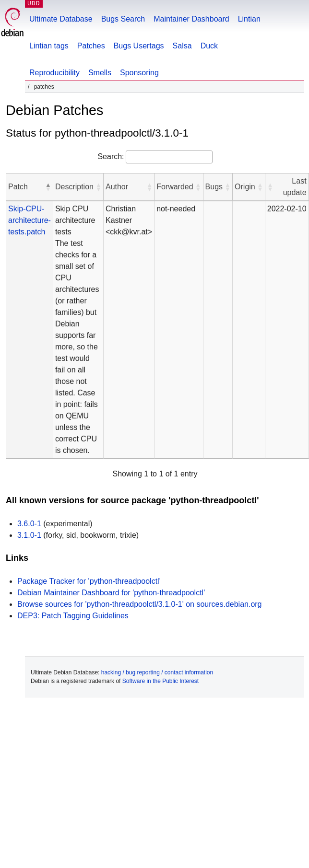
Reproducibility (54, 73)
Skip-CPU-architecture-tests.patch (30, 220)
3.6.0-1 (29, 524)
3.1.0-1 (29, 535)
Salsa (182, 46)
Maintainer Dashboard (191, 19)
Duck (209, 46)
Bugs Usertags (139, 46)
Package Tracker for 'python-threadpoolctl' (89, 581)
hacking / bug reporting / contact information (157, 672)
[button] (48, 187)
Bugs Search (123, 19)
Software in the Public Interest (160, 681)
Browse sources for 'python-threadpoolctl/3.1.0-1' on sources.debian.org (140, 604)
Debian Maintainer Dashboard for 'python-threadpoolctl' (111, 593)
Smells (100, 73)
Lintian (249, 19)
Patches (91, 46)
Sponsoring (139, 73)
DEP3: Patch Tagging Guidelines (73, 616)
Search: (111, 156)
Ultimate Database (61, 19)
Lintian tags (49, 46)
